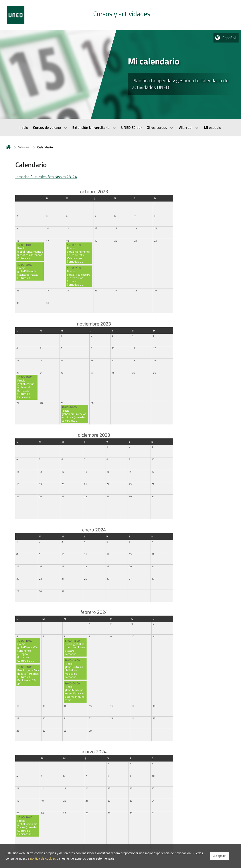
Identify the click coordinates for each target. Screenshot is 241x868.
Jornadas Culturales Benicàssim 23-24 (46, 177)
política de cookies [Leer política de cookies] (43, 858)
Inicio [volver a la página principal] (8, 147)
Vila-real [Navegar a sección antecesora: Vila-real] (24, 147)
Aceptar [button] (219, 856)
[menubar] (120, 128)
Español (229, 38)
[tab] (120, 15)
